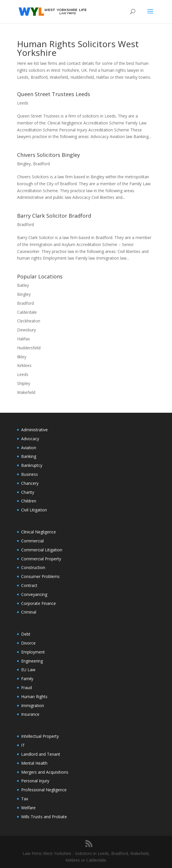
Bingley (24, 164)
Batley (23, 285)
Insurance (30, 714)
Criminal (29, 612)
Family (27, 679)
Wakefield (26, 392)
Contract (29, 585)
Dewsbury (26, 330)
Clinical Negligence (39, 532)
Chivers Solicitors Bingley (49, 155)
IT (23, 745)
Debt (26, 634)
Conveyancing (34, 594)
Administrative (34, 430)
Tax (25, 799)
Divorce (28, 643)
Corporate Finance (39, 603)
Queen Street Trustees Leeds (54, 94)
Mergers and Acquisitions (45, 772)
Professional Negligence (44, 790)
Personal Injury (35, 781)
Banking (29, 456)
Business (30, 474)
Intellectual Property (40, 736)
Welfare (28, 808)
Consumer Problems (40, 576)
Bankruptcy (32, 465)
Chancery (30, 483)
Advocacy (30, 439)
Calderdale (27, 312)
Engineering (32, 661)
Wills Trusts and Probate (44, 817)
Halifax (23, 339)
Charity (28, 492)
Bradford (41, 164)
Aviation (29, 448)
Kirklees (24, 365)
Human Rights (34, 697)
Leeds (23, 103)
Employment (33, 652)
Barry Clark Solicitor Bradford (54, 216)
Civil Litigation (34, 510)
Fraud (26, 688)
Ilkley (22, 357)
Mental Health (34, 763)
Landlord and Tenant (41, 754)
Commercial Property (41, 559)
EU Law (28, 670)
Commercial (32, 541)
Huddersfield (29, 348)
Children (29, 501)
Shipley (24, 383)
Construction (33, 567)
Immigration (33, 705)
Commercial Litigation (42, 550)
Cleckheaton (29, 321)
